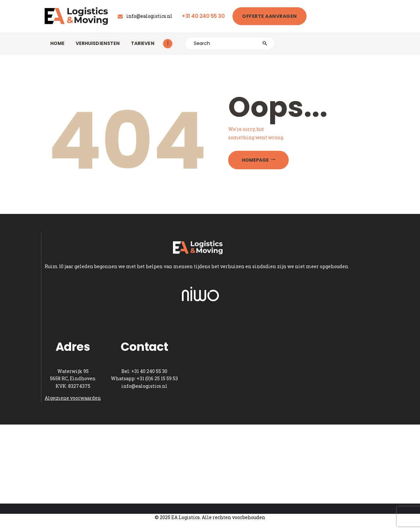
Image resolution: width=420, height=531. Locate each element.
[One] (210, 464)
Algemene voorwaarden (73, 398)
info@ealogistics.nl (144, 386)
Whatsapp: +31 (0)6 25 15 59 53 (144, 378)
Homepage (255, 160)
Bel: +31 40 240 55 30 (144, 371)
